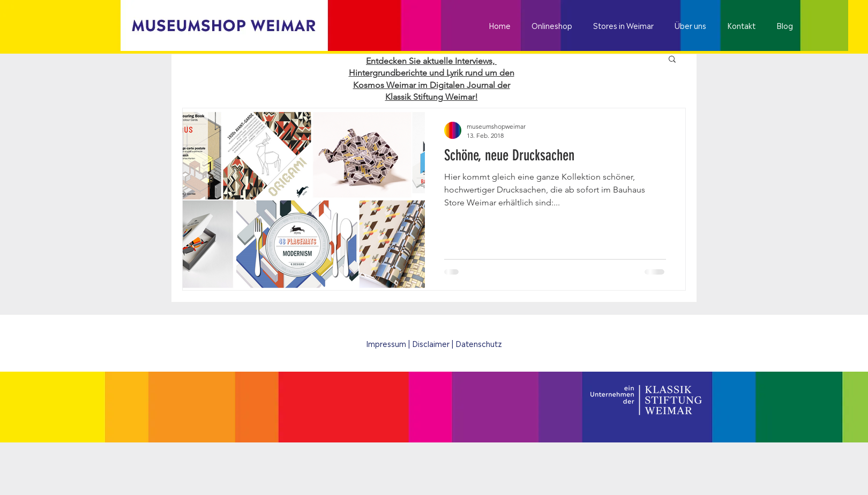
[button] (672, 60)
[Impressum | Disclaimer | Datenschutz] (434, 343)
